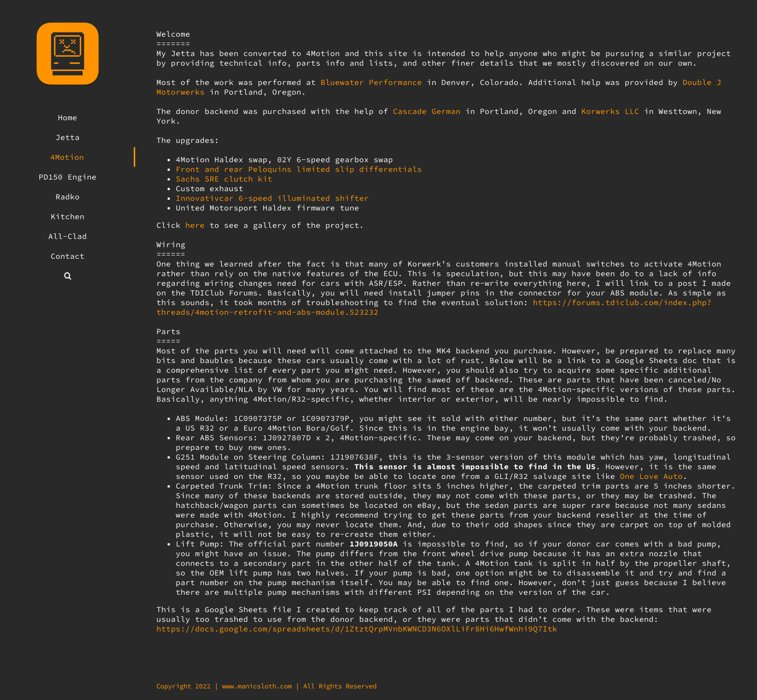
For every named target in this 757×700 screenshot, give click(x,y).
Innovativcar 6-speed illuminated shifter (272, 198)
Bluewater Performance (371, 82)
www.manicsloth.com (257, 686)
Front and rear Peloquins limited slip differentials (299, 169)
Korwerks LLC (610, 111)
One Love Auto (651, 476)
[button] (68, 276)
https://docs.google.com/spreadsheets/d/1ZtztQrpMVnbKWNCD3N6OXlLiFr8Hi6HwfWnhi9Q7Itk (357, 629)
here (195, 225)
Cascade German (427, 111)
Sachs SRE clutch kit (224, 179)
